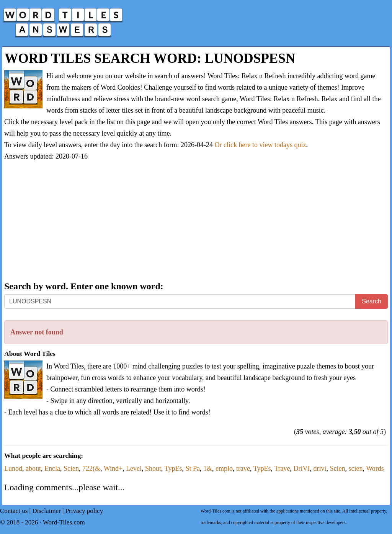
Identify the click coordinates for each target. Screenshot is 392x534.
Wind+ (113, 468)
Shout (153, 468)
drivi (320, 468)
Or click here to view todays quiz (261, 145)
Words (375, 468)
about (33, 468)
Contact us (14, 511)
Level (134, 468)
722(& (91, 468)
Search (372, 301)
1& (208, 468)
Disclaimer (47, 511)
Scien (71, 468)
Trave (282, 468)
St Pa (193, 468)
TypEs (173, 468)
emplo (224, 468)
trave (243, 468)
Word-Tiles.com (64, 522)
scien (356, 468)
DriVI (302, 468)
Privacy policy (84, 511)
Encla (52, 468)
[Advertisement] (196, 222)
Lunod (13, 468)
